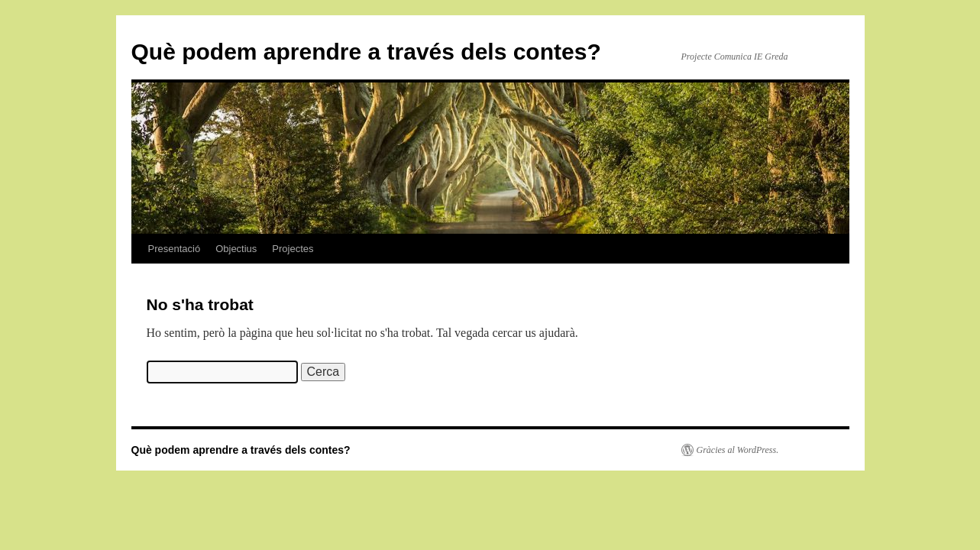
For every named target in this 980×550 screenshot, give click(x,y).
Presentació (175, 249)
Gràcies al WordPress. (738, 450)
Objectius (236, 249)
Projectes (293, 249)
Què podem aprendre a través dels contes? (366, 52)
